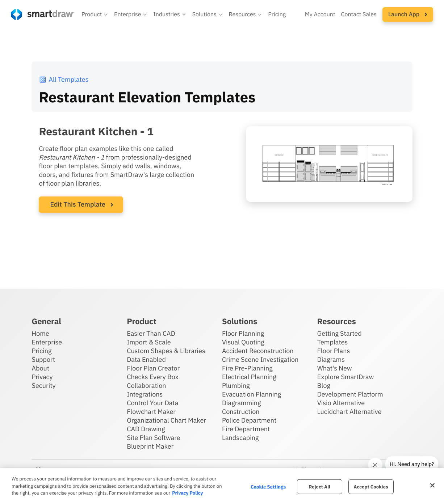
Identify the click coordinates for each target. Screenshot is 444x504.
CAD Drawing (146, 429)
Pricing (41, 351)
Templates (333, 342)
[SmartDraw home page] (43, 14)
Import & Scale (149, 342)
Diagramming (242, 403)
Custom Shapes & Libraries (166, 351)
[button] (95, 14)
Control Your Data (152, 403)
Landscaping (240, 438)
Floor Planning (243, 333)
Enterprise (47, 342)
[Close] (432, 485)
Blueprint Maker (150, 446)
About (40, 368)
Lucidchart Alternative (349, 412)
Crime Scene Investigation (260, 359)
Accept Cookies (371, 486)
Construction (241, 412)
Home (40, 333)
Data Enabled (146, 359)
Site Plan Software (153, 438)
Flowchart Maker (151, 412)
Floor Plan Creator (153, 368)
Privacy (42, 377)
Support (43, 359)
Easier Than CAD (151, 333)
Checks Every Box (153, 377)
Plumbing (236, 386)
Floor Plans (334, 351)
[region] (222, 486)
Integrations (145, 394)
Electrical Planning (249, 377)
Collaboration (146, 386)
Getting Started (340, 333)
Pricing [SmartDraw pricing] (277, 14)
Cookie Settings (268, 486)
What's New (335, 368)
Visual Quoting (243, 342)
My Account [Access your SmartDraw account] (320, 14)
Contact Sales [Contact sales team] (359, 14)
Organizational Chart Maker (166, 420)
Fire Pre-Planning (247, 368)
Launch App (408, 14)
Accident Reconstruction (258, 351)
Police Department (249, 420)
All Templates (64, 79)
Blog (324, 386)
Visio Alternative (341, 403)
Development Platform (350, 394)
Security (43, 386)
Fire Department (246, 429)
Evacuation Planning (252, 394)
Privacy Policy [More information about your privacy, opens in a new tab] (187, 493)
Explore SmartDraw (345, 377)
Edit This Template (78, 204)
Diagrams (331, 359)
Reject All (320, 486)
